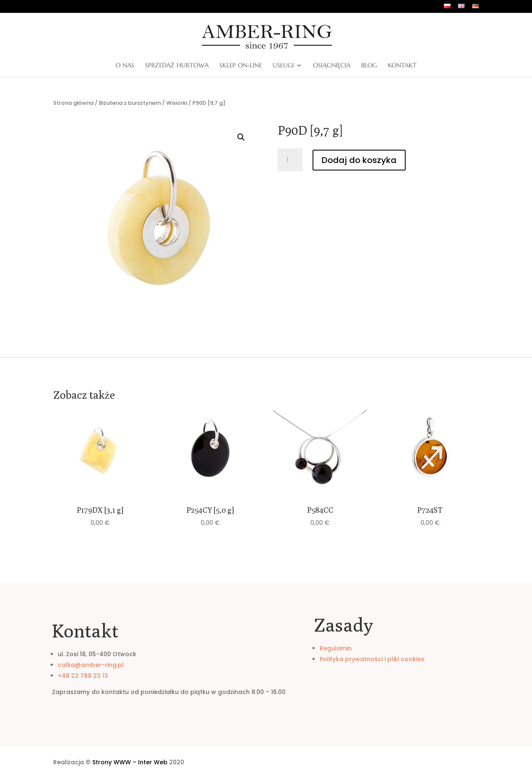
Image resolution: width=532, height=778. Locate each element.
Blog (369, 66)
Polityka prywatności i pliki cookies (372, 659)
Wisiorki (177, 103)
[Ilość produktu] (290, 160)
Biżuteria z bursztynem (130, 103)
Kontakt (402, 66)
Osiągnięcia (332, 66)
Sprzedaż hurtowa (177, 66)
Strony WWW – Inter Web (130, 762)
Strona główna (73, 103)
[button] (241, 137)
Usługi (283, 66)
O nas (125, 66)
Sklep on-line (241, 66)
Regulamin (336, 648)
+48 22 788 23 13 (83, 676)
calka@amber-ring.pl (91, 665)
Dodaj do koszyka (359, 160)
